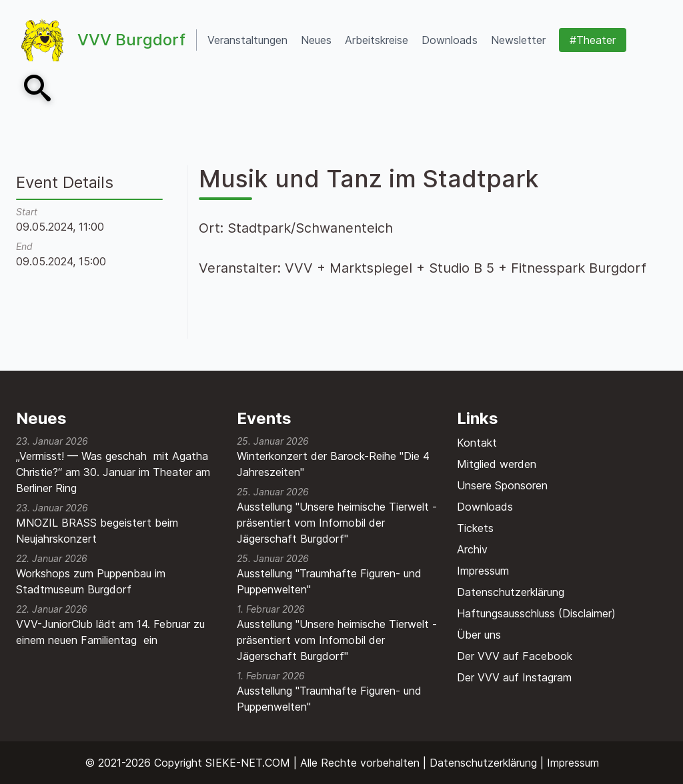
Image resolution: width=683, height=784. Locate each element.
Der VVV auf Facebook (515, 656)
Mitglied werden (497, 464)
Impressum (483, 571)
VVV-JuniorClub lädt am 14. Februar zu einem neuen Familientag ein (110, 632)
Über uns (479, 635)
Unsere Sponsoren (502, 485)
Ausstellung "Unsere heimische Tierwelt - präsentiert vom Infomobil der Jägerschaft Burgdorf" (337, 523)
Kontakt (477, 443)
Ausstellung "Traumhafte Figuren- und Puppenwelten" (329, 581)
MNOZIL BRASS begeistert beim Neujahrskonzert (97, 531)
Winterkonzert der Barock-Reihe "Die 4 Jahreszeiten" (333, 464)
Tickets (475, 528)
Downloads (485, 507)
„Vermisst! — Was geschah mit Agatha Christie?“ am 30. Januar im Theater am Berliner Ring (113, 472)
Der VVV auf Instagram (514, 677)
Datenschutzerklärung (511, 592)
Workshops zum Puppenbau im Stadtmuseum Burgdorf (91, 581)
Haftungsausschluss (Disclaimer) (536, 613)
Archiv (472, 549)
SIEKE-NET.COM (248, 763)
